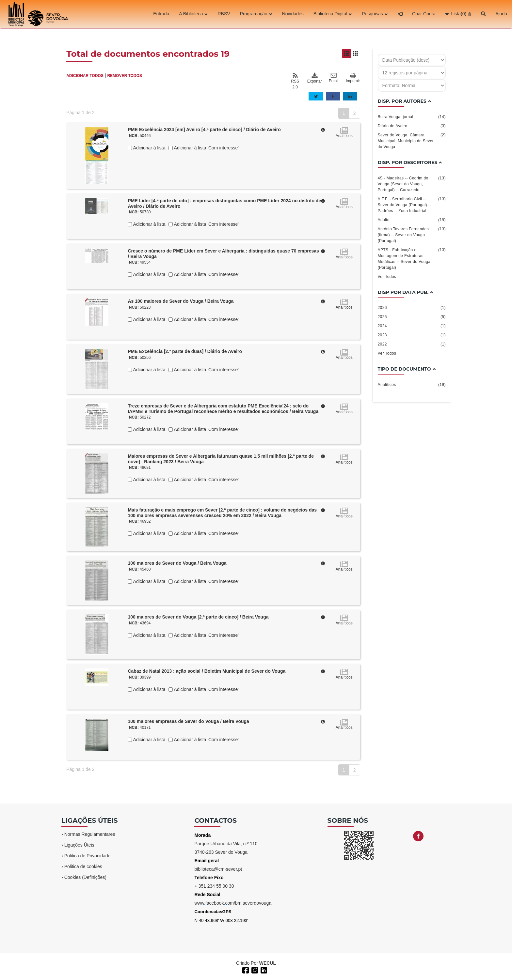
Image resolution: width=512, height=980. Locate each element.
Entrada (161, 14)
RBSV (224, 14)
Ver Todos (387, 277)
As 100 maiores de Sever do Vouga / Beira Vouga (181, 301)
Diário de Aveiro (412, 126)
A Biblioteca (193, 14)
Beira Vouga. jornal (412, 117)
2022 (412, 344)
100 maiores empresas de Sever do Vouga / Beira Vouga (188, 721)
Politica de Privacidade (88, 856)
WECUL (268, 963)
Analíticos (412, 385)
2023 (412, 335)
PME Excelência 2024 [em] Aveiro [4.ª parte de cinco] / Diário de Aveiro (204, 130)
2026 (412, 308)
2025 (412, 317)
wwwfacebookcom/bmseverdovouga (233, 903)
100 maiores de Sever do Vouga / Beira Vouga (177, 563)
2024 (412, 326)
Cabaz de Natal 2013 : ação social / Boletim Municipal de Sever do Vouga (207, 671)
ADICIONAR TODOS (85, 76)
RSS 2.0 (295, 81)
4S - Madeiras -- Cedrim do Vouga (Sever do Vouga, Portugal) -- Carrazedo (412, 184)
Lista (459, 14)
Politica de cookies (83, 866)
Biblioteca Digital (333, 14)
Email (334, 78)
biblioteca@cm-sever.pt (218, 869)
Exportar (314, 78)
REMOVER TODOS (124, 76)
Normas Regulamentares (90, 834)
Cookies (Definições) (85, 877)
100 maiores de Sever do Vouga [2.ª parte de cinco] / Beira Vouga (198, 617)
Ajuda (501, 14)
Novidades (293, 14)
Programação (256, 14)
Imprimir (353, 78)
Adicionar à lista (149, 148)
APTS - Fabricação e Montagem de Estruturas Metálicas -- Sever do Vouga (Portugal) (412, 258)
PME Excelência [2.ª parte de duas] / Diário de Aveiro (185, 351)
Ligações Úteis (79, 845)
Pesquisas (375, 14)
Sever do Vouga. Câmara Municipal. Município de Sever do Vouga (412, 141)
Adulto (412, 220)
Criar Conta (424, 14)
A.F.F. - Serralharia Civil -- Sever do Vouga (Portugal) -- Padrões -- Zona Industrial (412, 205)
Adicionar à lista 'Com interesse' (206, 148)
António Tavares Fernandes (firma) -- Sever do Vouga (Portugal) (412, 235)
